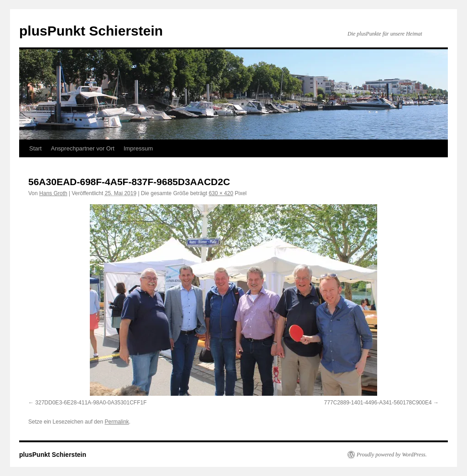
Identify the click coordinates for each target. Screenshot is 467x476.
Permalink (117, 422)
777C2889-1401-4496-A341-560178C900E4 (378, 403)
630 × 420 (221, 193)
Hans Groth (53, 193)
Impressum (138, 148)
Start (35, 148)
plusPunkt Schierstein (91, 31)
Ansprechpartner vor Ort (82, 148)
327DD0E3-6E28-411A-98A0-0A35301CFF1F (91, 403)
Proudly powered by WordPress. (392, 455)
